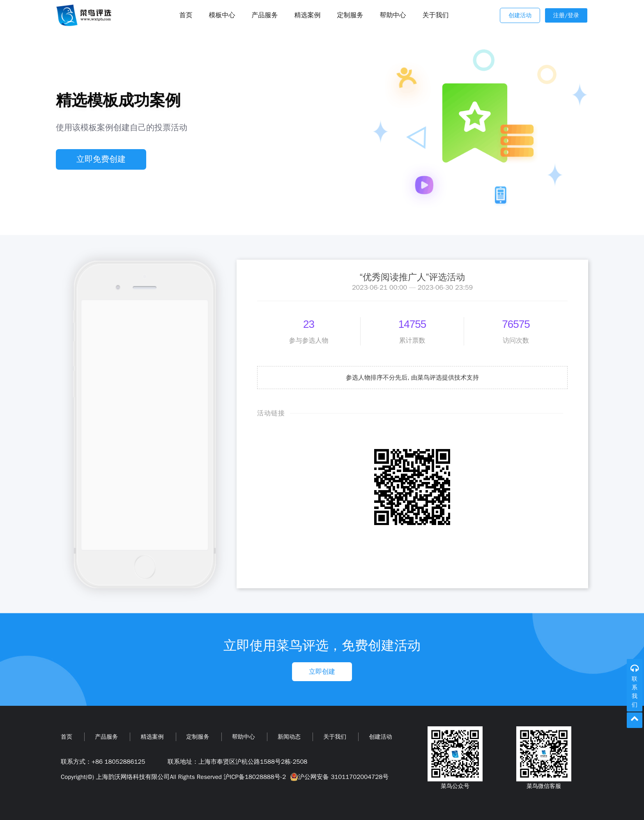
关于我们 (436, 15)
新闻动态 (289, 737)
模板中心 (222, 15)
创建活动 (520, 15)
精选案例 (308, 15)
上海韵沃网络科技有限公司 (133, 777)
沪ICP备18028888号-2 (255, 777)
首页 (67, 737)
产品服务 (265, 15)
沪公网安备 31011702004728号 (338, 777)
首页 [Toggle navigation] (186, 15)
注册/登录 (566, 15)
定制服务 (350, 15)
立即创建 (322, 672)
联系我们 (635, 692)
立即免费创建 (101, 159)
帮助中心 (393, 15)
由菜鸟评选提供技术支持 (445, 378)
